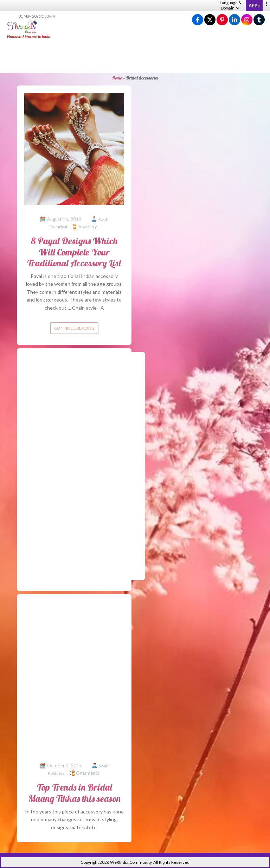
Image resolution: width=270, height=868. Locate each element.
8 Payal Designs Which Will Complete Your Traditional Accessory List (74, 252)
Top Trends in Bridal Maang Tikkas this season (74, 793)
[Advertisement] (135, 56)
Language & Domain (230, 5)
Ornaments (88, 773)
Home (117, 78)
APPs (254, 6)
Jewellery (87, 227)
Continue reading (74, 328)
